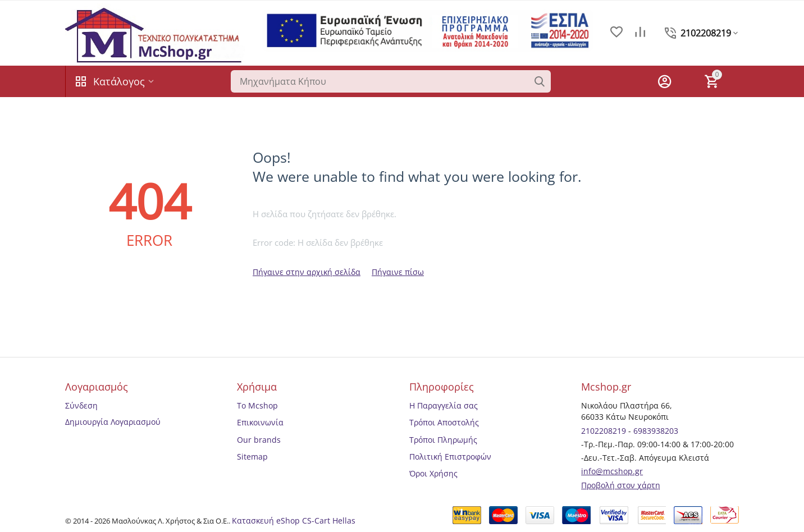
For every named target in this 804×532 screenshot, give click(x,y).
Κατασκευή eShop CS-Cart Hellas (294, 520)
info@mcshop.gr (612, 471)
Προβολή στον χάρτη (621, 485)
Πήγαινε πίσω (398, 272)
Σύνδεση (81, 405)
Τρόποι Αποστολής (444, 422)
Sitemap (252, 457)
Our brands (259, 440)
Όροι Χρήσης (433, 473)
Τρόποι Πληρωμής (443, 440)
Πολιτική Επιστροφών (450, 457)
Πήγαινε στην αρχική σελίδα (307, 272)
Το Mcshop (257, 405)
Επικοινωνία (260, 422)
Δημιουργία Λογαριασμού (113, 422)
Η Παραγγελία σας (444, 405)
